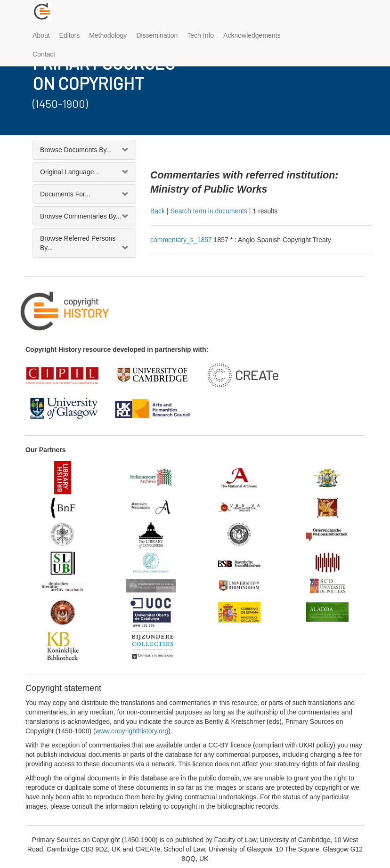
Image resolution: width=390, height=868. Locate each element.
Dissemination (157, 35)
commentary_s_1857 (182, 240)
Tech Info (200, 35)
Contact (44, 54)
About (41, 35)
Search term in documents (209, 211)
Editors (70, 35)
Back (158, 211)
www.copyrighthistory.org (132, 731)
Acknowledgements (252, 35)
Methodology (108, 35)
